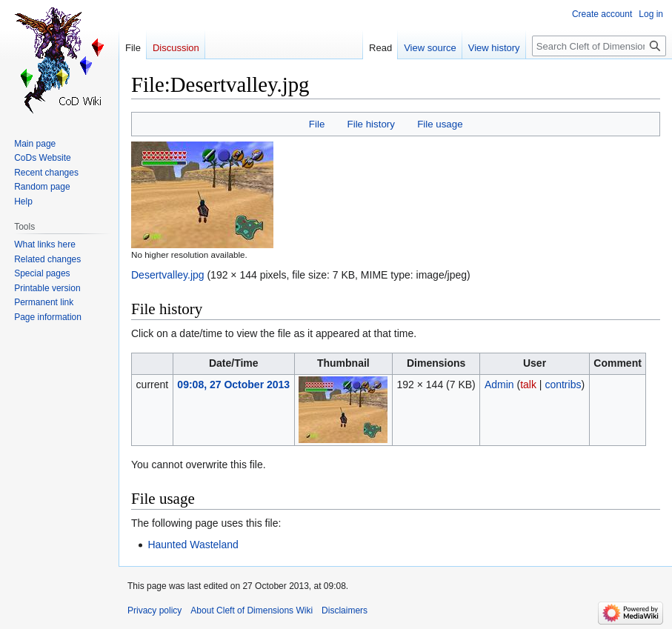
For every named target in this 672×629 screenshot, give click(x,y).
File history (371, 124)
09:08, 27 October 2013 (233, 385)
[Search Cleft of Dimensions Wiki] (599, 46)
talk (528, 385)
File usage (440, 124)
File (317, 124)
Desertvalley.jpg (168, 275)
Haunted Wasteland (193, 545)
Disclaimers (345, 610)
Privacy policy (154, 610)
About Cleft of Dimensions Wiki (252, 610)
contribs (563, 385)
